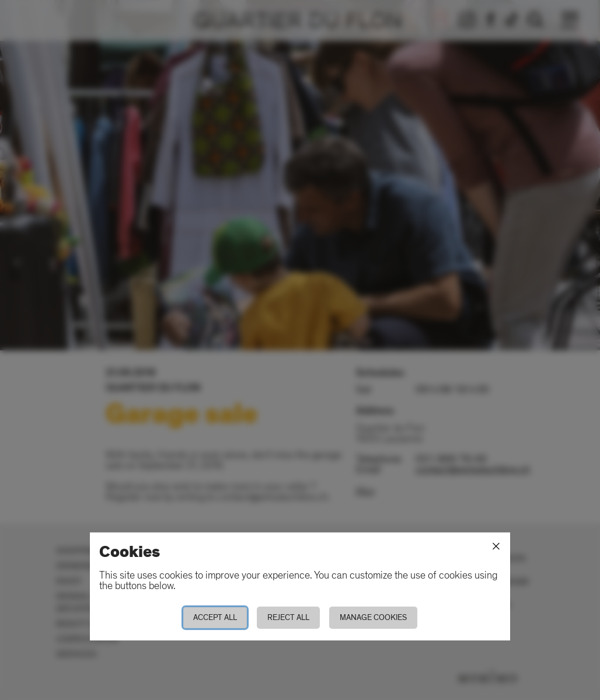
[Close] (496, 546)
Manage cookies (373, 617)
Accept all (215, 617)
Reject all (288, 617)
